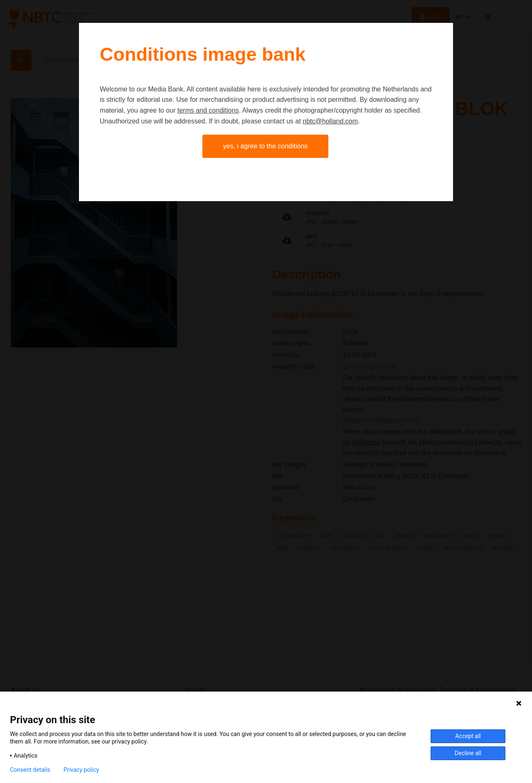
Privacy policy (81, 770)
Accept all (468, 736)
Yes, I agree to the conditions (266, 146)
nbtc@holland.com (330, 121)
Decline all (468, 753)
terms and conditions (208, 110)
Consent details (30, 770)
